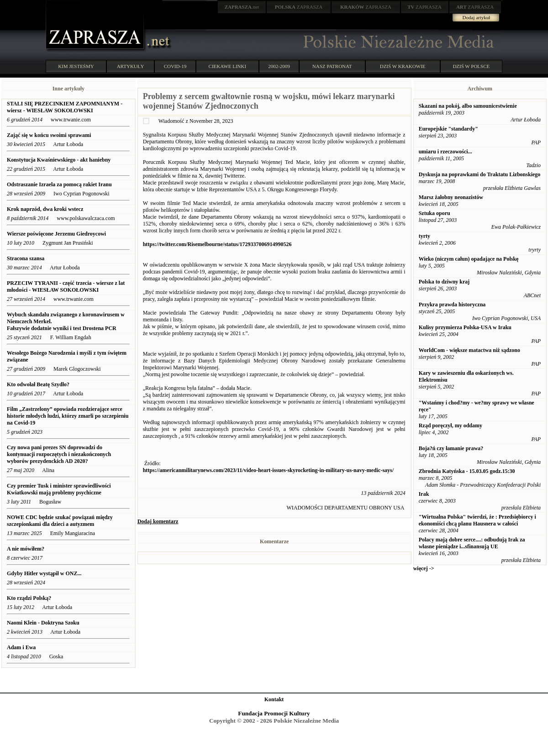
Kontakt (274, 699)
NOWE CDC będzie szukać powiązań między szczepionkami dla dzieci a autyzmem (60, 521)
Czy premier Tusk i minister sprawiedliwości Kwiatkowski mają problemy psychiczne (59, 489)
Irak (424, 494)
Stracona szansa (26, 258)
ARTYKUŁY (131, 66)
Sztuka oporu (435, 213)
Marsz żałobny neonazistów (451, 197)
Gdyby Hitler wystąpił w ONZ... (44, 573)
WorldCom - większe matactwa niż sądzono (469, 350)
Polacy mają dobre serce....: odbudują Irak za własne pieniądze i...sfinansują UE (472, 543)
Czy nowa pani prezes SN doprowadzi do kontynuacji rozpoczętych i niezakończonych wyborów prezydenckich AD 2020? (59, 454)
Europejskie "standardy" (448, 129)
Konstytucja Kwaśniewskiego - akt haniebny (59, 160)
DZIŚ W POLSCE (471, 66)
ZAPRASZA (299, 7)
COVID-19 (175, 66)
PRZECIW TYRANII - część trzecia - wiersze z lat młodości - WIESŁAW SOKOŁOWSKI (66, 286)
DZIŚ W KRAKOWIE (403, 66)
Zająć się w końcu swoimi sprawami (49, 135)
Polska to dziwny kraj (444, 282)
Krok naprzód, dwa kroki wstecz (45, 209)
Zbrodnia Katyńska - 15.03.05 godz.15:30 (467, 471)
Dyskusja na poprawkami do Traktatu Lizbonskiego (480, 174)
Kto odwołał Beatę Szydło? (38, 384)
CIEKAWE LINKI (228, 66)
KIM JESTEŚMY (76, 66)
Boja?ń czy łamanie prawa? (451, 448)
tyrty (424, 236)
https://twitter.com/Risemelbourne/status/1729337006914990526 (217, 244)
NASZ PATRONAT (332, 66)
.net (242, 7)
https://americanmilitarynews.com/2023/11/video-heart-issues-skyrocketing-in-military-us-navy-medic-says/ (268, 470)
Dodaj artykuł (477, 17)
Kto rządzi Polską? (29, 598)
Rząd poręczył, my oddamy (451, 425)
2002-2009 (279, 66)
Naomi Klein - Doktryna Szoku (43, 623)
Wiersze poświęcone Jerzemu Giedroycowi (56, 234)
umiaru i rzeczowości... (445, 152)
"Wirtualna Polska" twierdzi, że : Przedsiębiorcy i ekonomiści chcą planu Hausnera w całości (477, 520)
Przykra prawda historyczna (452, 304)
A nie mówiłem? (26, 549)
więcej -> (424, 568)
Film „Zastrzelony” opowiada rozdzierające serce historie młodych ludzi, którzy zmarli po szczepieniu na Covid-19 (68, 416)
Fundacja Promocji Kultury (274, 713)
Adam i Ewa (21, 647)
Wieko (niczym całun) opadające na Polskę (469, 259)
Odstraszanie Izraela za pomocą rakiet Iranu (59, 184)
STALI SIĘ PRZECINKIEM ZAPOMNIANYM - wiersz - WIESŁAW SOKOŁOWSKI (65, 107)
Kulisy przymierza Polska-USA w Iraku (465, 327)
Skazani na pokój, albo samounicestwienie (468, 106)
